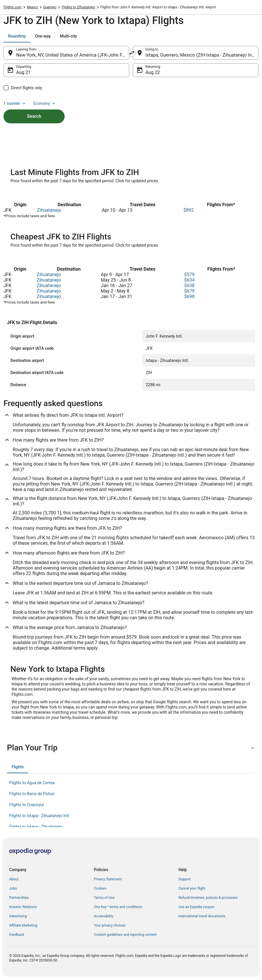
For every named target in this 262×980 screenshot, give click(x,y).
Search (34, 116)
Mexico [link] (32, 7)
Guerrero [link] (50, 7)
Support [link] (185, 879)
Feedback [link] (17, 935)
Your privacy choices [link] (110, 925)
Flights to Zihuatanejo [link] (78, 7)
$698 (189, 296)
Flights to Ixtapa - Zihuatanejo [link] (36, 827)
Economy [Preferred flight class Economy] (45, 103)
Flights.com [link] (13, 7)
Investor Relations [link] (23, 907)
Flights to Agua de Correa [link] (32, 783)
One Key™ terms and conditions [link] (118, 907)
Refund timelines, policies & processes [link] (208, 898)
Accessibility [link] (103, 916)
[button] (131, 748)
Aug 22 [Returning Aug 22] (153, 72)
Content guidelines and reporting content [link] (125, 935)
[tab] (17, 36)
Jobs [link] (13, 888)
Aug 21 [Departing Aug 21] (23, 72)
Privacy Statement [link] (108, 879)
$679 (189, 291)
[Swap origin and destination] (132, 53)
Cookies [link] (100, 888)
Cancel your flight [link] (192, 888)
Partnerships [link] (19, 898)
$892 (189, 210)
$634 (189, 280)
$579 (189, 275)
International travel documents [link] (202, 916)
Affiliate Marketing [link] (23, 925)
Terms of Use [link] (104, 898)
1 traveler (15, 103)
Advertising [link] (18, 916)
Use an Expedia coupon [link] (197, 907)
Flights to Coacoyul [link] (26, 805)
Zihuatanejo (49, 210)
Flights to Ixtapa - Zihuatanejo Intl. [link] (40, 816)
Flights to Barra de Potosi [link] (32, 794)
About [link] (14, 879)
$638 (189, 286)
